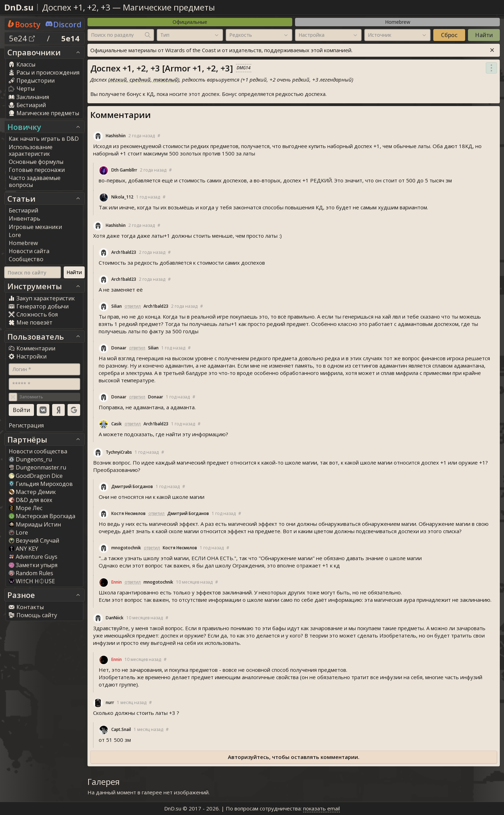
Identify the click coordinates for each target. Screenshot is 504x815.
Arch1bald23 (124, 252)
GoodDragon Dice (36, 476)
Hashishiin (116, 136)
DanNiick (115, 618)
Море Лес (26, 508)
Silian (117, 306)
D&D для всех (30, 500)
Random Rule (31, 573)
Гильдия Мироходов (41, 484)
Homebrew (398, 22)
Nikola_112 (122, 197)
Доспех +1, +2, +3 (76, 7)
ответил (133, 306)
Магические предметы (169, 7)
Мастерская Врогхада (42, 516)
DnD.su (19, 7)
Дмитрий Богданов (132, 486)
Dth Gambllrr (124, 170)
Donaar (119, 348)
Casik (117, 424)
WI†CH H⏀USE (32, 581)
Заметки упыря (33, 565)
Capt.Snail (121, 729)
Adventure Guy (33, 557)
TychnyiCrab (119, 452)
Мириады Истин (35, 524)
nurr (110, 702)
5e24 (22, 38)
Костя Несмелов (128, 513)
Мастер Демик (32, 492)
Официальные (190, 22)
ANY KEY (23, 549)
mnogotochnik (126, 548)
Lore (18, 532)
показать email (321, 808)
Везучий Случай (34, 541)
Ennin (117, 582)
